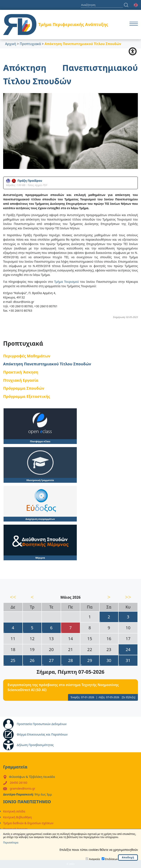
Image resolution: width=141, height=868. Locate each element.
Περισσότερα (11, 843)
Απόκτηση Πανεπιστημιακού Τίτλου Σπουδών (47, 364)
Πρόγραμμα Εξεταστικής (27, 396)
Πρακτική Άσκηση (21, 372)
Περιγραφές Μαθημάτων (27, 356)
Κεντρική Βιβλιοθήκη (17, 817)
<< (13, 597)
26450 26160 (19, 783)
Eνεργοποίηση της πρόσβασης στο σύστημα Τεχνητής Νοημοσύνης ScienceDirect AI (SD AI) (63, 687)
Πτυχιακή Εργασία (21, 380)
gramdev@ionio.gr (23, 788)
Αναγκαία (94, 859)
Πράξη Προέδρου (24, 181)
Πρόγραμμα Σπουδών (24, 388)
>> (128, 597)
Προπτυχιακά (30, 44)
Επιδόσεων (111, 859)
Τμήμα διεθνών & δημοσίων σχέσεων (28, 823)
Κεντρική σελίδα (14, 811)
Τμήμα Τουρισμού (67, 282)
